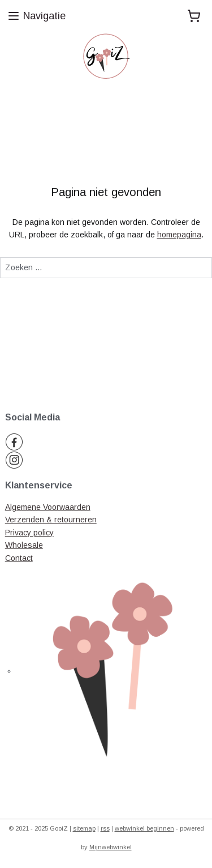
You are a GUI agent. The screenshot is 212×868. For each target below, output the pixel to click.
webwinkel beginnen (144, 828)
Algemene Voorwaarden (48, 507)
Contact (19, 558)
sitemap (84, 828)
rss (105, 828)
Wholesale (24, 545)
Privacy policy (29, 533)
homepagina (179, 235)
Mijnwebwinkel (111, 847)
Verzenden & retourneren (51, 520)
